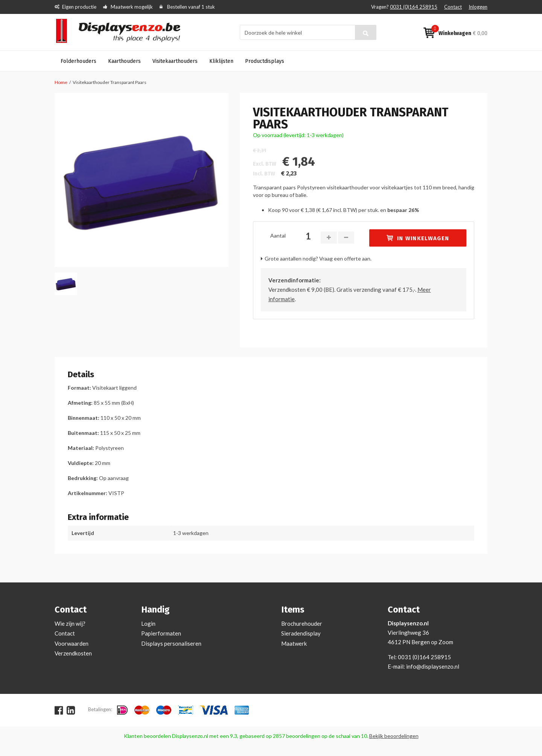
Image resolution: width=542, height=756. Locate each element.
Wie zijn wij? (70, 623)
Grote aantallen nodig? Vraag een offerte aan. (318, 258)
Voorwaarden (72, 643)
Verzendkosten (73, 653)
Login (148, 623)
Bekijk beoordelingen (394, 736)
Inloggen (478, 7)
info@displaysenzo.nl (433, 666)
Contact (453, 7)
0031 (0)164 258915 (414, 7)
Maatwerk (294, 643)
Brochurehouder (302, 623)
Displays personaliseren (171, 643)
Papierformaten (161, 633)
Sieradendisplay (301, 633)
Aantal (278, 235)
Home (61, 82)
